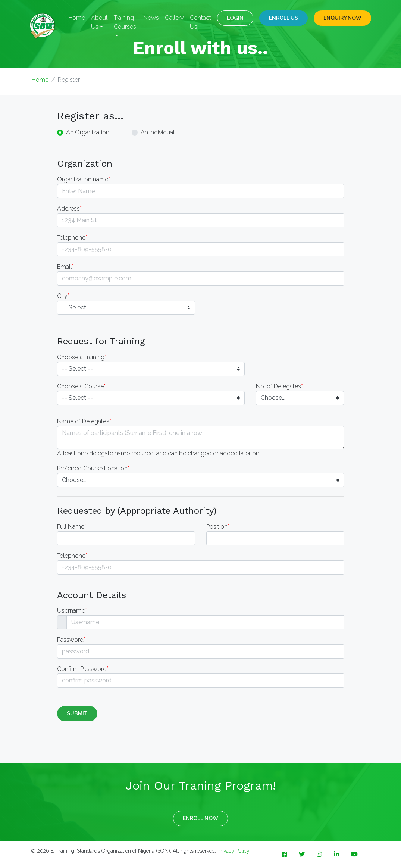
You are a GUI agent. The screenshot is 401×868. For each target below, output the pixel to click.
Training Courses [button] (125, 22)
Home (77, 18)
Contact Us (200, 22)
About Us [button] (99, 22)
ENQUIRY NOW (342, 18)
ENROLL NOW (200, 818)
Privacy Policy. (234, 851)
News (151, 18)
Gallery (174, 18)
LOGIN (235, 18)
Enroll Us (283, 18)
